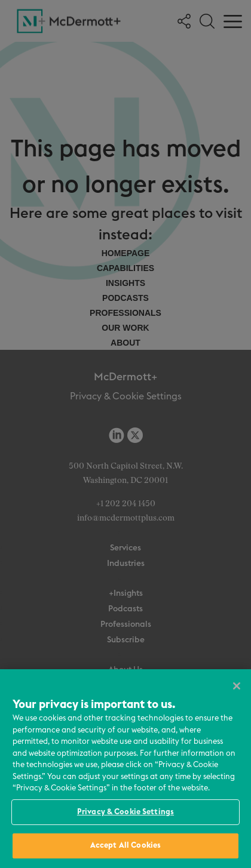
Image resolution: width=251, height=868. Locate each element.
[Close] (237, 686)
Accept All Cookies (125, 846)
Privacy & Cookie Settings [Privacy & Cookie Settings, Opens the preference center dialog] (125, 812)
